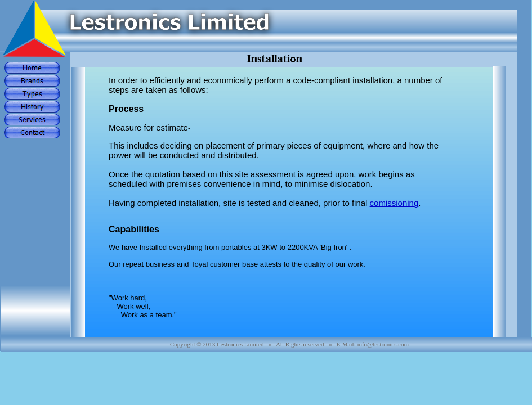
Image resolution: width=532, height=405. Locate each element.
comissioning (394, 203)
